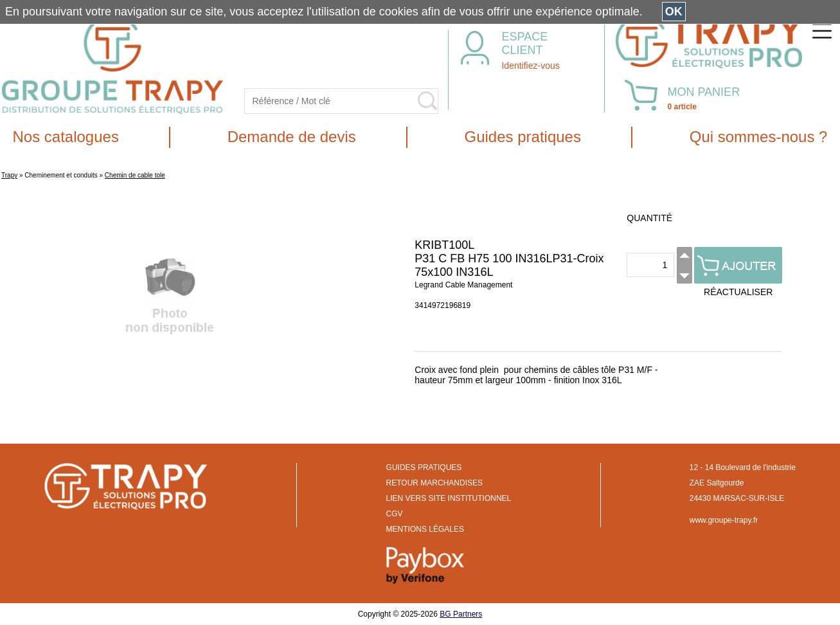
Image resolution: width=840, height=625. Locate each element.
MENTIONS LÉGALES (425, 529)
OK (674, 12)
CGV (395, 514)
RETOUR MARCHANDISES (434, 483)
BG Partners (461, 614)
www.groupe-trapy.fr (724, 520)
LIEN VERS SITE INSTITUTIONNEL (449, 498)
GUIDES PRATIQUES (424, 467)
